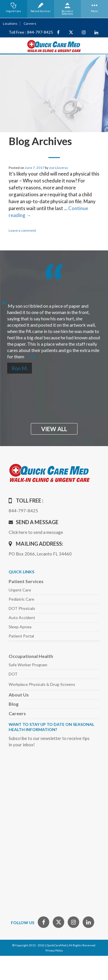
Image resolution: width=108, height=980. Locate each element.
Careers (30, 23)
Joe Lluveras (59, 168)
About (19, 695)
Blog (14, 704)
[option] (54, 329)
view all (54, 429)
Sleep (20, 627)
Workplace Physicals (42, 684)
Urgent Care (20, 590)
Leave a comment (22, 230)
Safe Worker (28, 665)
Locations (10, 23)
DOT (13, 674)
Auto (22, 618)
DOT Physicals (22, 608)
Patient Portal (21, 636)
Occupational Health (31, 656)
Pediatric (21, 599)
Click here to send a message (36, 532)
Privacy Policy (54, 950)
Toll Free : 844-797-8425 (31, 32)
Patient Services (26, 581)
